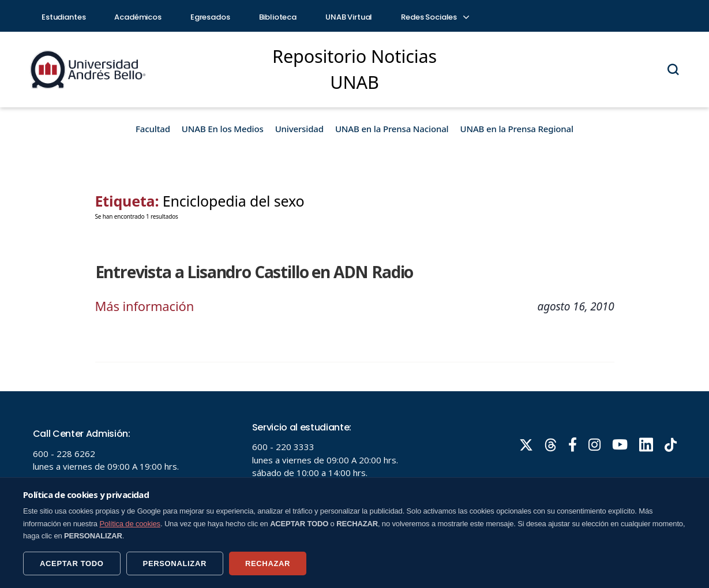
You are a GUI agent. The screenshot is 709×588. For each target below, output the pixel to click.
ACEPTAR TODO (72, 563)
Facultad (153, 129)
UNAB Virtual (349, 17)
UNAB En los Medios (223, 129)
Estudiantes (63, 17)
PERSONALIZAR (175, 563)
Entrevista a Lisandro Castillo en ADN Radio (254, 272)
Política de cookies (130, 524)
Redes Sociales (434, 17)
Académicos (138, 17)
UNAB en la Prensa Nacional (392, 129)
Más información (145, 306)
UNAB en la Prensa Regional (517, 129)
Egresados (210, 17)
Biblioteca (278, 17)
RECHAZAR (268, 563)
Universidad (299, 129)
